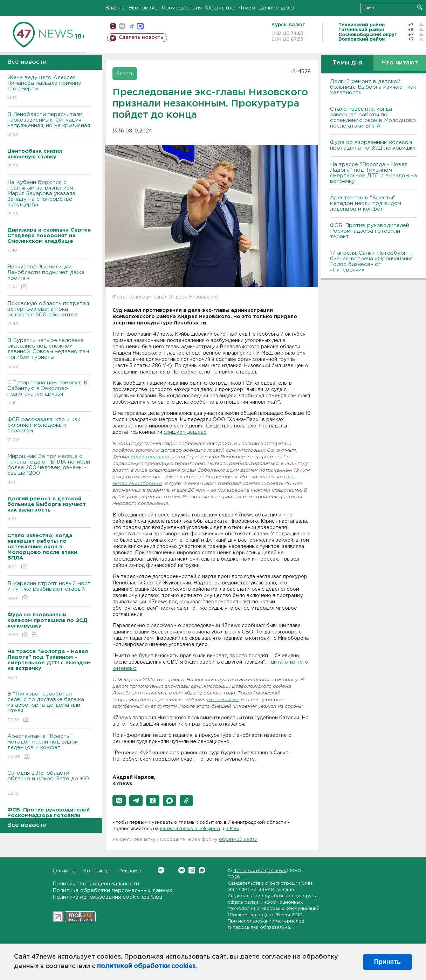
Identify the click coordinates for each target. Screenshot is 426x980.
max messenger (140, 26)
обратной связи (238, 840)
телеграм (131, 26)
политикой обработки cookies (146, 966)
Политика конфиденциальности (96, 884)
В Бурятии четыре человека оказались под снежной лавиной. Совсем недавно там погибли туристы (49, 354)
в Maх (232, 829)
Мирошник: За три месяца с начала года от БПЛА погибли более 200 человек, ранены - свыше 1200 (49, 470)
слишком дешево (185, 432)
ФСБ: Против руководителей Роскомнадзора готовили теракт (370, 231)
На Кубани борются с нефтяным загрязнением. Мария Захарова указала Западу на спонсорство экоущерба (49, 198)
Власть (115, 8)
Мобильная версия (113, 26)
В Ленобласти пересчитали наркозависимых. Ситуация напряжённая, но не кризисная (49, 125)
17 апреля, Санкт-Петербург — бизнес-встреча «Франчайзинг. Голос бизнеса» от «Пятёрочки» (372, 262)
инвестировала (150, 457)
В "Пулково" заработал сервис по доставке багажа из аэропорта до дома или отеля (49, 707)
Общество (220, 8)
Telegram (192, 870)
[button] (119, 801)
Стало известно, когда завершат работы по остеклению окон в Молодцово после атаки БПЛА (373, 118)
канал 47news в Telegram (190, 829)
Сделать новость (141, 37)
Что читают (400, 63)
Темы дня (347, 63)
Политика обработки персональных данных (112, 890)
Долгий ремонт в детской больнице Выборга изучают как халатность (373, 87)
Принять (387, 962)
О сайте (64, 871)
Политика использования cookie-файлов (108, 897)
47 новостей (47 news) (261, 871)
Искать (420, 7)
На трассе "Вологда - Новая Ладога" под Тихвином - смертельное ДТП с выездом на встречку (373, 173)
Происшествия (182, 8)
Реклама (129, 871)
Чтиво (247, 8)
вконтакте (122, 26)
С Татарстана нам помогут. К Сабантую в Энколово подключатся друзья (49, 393)
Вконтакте (161, 870)
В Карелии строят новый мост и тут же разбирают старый (49, 591)
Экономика (143, 8)
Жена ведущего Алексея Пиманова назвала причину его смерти (49, 88)
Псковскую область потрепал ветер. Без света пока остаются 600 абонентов (49, 314)
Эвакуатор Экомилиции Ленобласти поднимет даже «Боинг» (49, 277)
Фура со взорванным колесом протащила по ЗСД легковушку (373, 145)
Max (202, 870)
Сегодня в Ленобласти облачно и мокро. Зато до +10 (49, 784)
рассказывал (223, 700)
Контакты (96, 871)
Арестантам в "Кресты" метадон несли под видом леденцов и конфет (49, 747)
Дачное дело (276, 8)
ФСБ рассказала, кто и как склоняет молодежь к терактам (49, 430)
